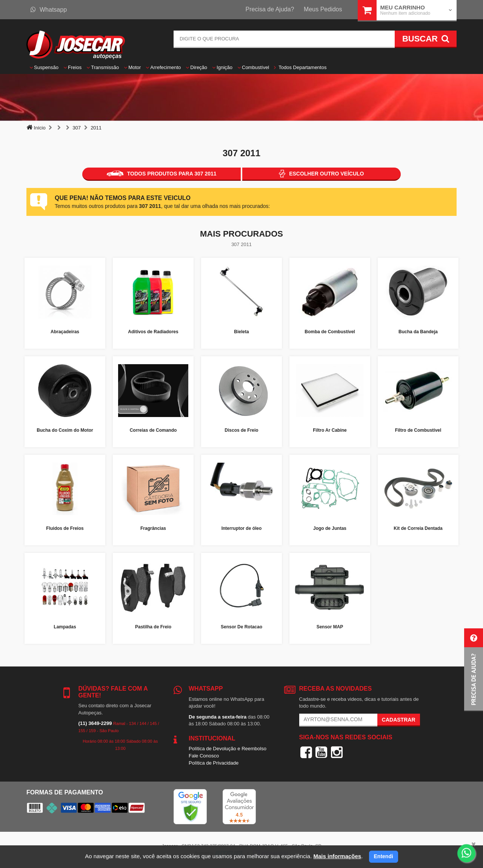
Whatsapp (49, 10)
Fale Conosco (204, 756)
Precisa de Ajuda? (270, 9)
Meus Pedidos (323, 9)
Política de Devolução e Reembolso (228, 749)
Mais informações (337, 856)
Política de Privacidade (214, 763)
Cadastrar (399, 720)
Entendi (384, 856)
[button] (474, 670)
